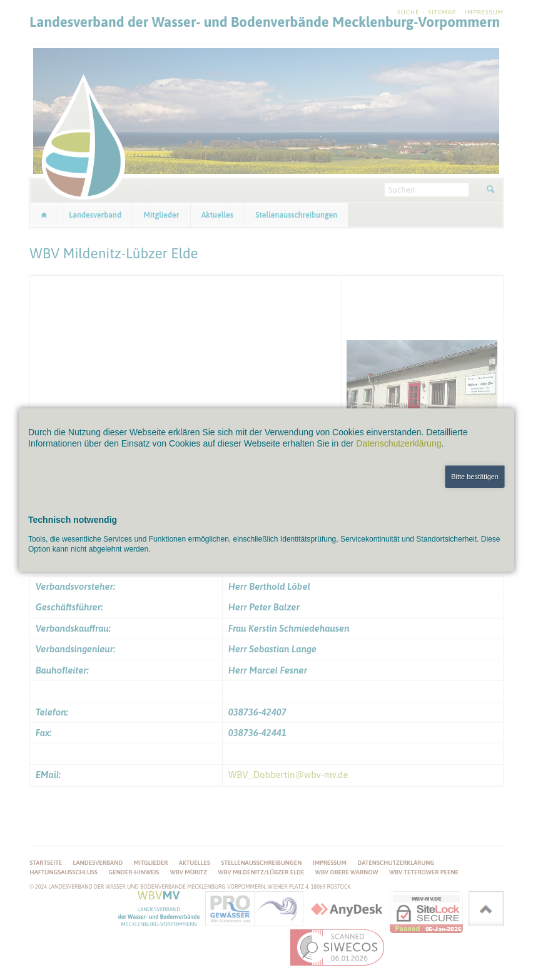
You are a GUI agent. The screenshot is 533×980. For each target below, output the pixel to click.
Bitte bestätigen (475, 477)
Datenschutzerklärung (398, 443)
